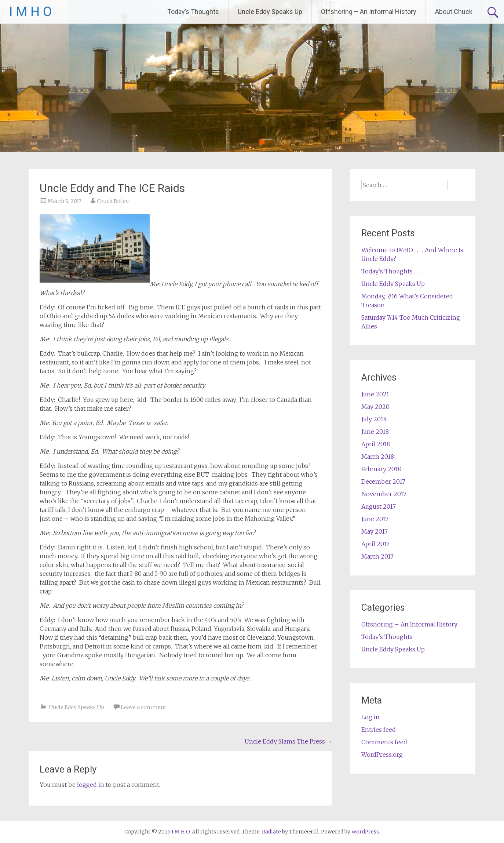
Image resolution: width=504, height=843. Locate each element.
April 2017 (375, 544)
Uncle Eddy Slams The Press (288, 741)
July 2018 (374, 419)
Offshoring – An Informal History (369, 12)
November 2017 (384, 494)
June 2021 (375, 394)
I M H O (30, 12)
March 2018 (378, 457)
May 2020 (375, 407)
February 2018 (381, 469)
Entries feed (379, 730)
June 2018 (375, 432)
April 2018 (376, 444)
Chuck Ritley (113, 201)
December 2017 (383, 482)
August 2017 (379, 506)
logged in (91, 785)
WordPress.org (382, 755)
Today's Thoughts (387, 637)
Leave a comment (143, 707)
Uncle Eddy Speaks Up (270, 12)
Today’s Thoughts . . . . (392, 271)
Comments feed (384, 742)
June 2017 (375, 519)
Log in (370, 717)
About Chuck (454, 12)
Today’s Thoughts (193, 12)
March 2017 (377, 556)
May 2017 (375, 531)
